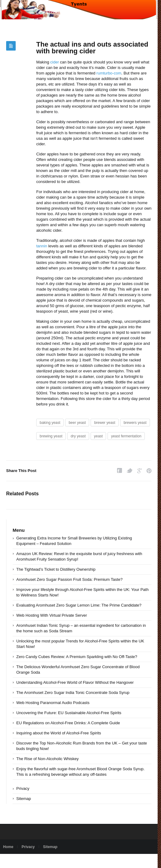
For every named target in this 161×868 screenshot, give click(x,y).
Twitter (130, 471)
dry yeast (78, 436)
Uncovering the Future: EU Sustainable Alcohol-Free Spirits (69, 713)
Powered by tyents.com (22, 861)
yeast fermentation (126, 436)
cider (55, 62)
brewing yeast (51, 436)
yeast (98, 436)
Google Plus (140, 471)
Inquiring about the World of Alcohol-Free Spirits (59, 733)
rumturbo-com (109, 73)
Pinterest (149, 471)
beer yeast (77, 423)
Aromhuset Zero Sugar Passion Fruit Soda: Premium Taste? (69, 579)
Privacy (23, 788)
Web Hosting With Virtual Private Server (52, 615)
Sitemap (24, 799)
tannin (42, 246)
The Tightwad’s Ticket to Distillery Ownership (56, 569)
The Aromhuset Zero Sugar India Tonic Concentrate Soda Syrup (73, 693)
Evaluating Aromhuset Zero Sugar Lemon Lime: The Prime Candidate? (79, 605)
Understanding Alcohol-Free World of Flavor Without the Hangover (75, 682)
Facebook (120, 471)
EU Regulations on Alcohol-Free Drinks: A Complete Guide (68, 723)
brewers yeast (135, 423)
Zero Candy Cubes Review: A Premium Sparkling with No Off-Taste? (77, 657)
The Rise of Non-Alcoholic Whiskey (47, 759)
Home (8, 847)
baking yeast (50, 423)
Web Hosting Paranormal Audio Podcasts (53, 703)
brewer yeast (105, 423)
